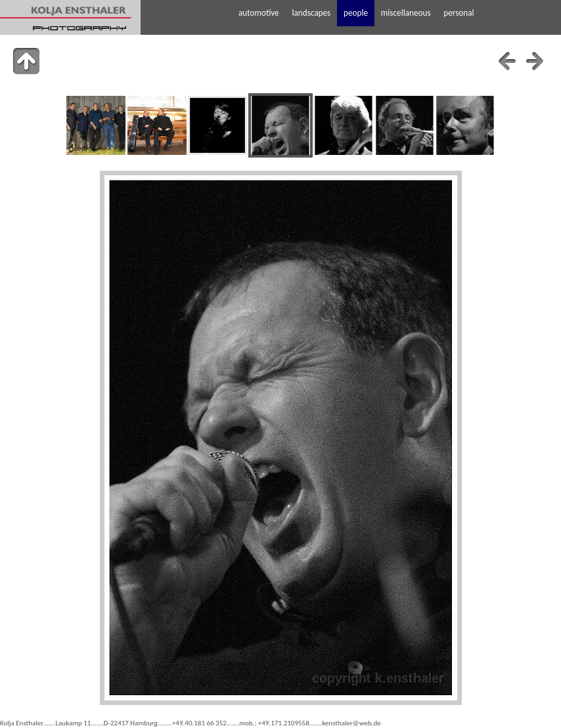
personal (459, 13)
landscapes (311, 13)
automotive (259, 13)
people (356, 13)
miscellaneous (406, 13)
